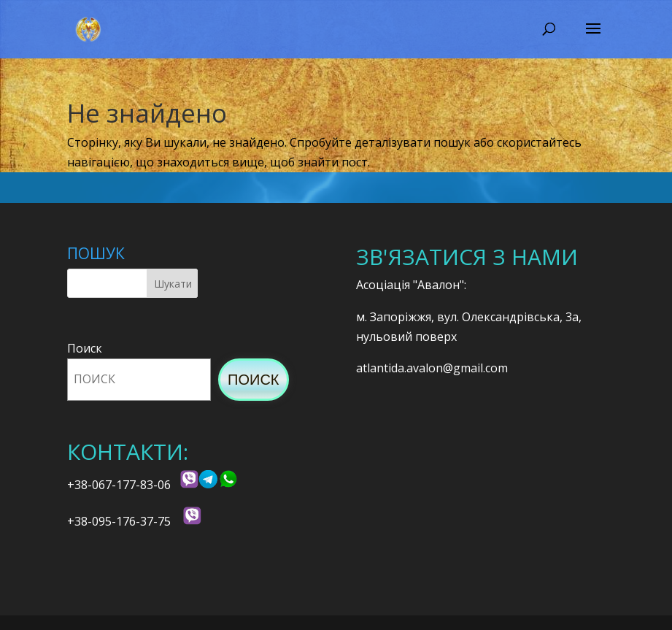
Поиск (85, 348)
